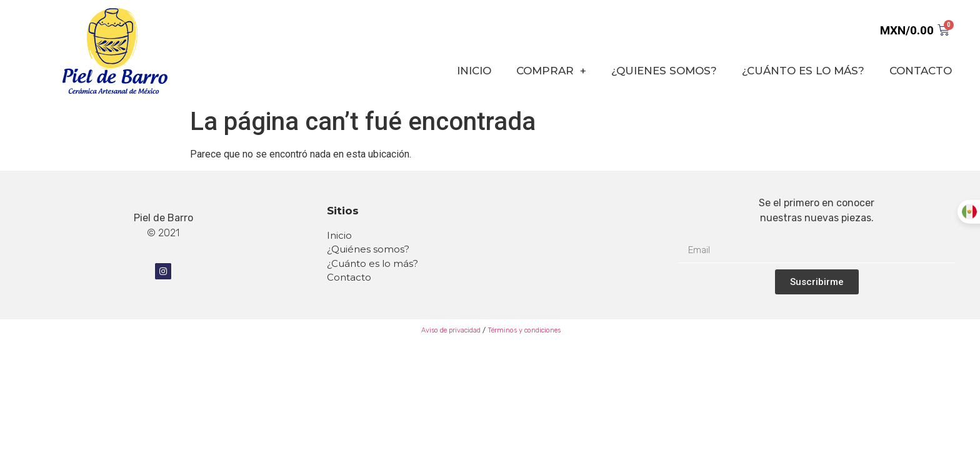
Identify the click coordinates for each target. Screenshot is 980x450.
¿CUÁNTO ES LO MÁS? (803, 71)
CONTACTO (921, 71)
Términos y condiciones (524, 330)
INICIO (474, 71)
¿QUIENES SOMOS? (664, 71)
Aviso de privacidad (450, 330)
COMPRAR (551, 71)
